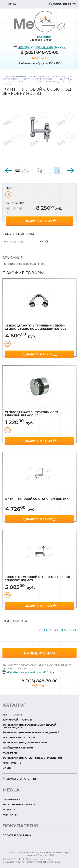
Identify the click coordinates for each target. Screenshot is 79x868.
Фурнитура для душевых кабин (25, 743)
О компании (11, 799)
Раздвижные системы (19, 738)
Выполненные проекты (19, 805)
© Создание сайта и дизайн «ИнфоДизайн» (28, 862)
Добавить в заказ (37, 221)
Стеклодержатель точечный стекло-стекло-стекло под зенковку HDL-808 (35, 327)
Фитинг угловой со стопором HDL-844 (37, 499)
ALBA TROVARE (12, 715)
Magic (7, 768)
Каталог (40, 76)
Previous (8, 171)
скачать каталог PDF (21, 779)
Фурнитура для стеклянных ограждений (32, 758)
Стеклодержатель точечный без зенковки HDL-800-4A (31, 414)
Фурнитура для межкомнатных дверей (31, 732)
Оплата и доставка (17, 835)
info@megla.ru (40, 58)
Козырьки (10, 753)
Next (71, 171)
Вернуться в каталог (60, 630)
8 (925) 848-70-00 (40, 52)
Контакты (10, 815)
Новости (9, 810)
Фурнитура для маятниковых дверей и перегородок (37, 78)
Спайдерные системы (18, 748)
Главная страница (15, 76)
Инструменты (12, 763)
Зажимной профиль (17, 720)
